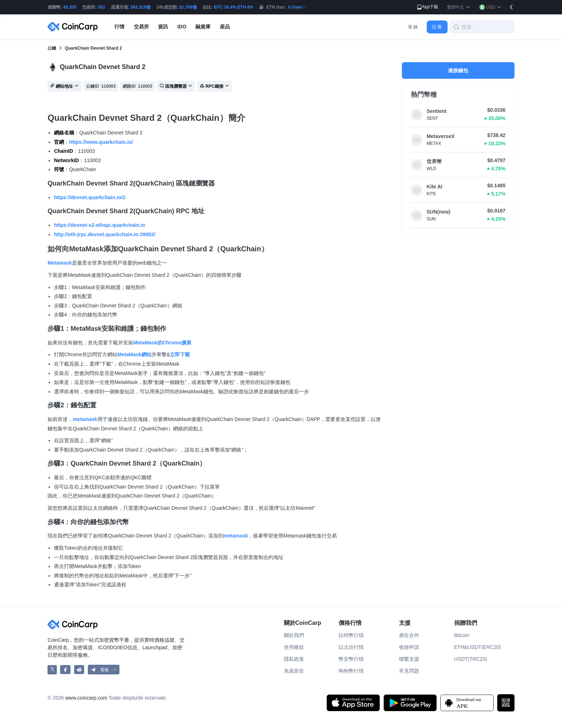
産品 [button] (225, 27)
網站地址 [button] (64, 87)
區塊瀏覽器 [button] (176, 87)
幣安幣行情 (351, 659)
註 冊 (437, 27)
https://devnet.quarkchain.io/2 (90, 197)
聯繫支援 (409, 659)
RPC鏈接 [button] (214, 87)
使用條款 (294, 647)
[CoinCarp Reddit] (79, 670)
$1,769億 (188, 7)
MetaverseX (441, 136)
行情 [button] (119, 27)
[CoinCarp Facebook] (65, 670)
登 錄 (413, 27)
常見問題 (409, 671)
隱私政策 (294, 659)
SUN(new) (439, 212)
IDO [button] (182, 27)
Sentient (437, 111)
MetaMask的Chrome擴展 (162, 343)
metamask (85, 419)
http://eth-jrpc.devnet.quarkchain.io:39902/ (105, 234)
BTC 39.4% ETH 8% (234, 7)
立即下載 (180, 354)
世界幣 (434, 161)
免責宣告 (294, 671)
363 (101, 7)
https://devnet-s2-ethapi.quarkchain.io (99, 225)
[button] (459, 7)
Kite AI (435, 187)
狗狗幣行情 (351, 671)
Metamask (60, 263)
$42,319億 (140, 7)
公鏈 (52, 48)
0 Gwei (297, 7)
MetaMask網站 (134, 354)
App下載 (427, 7)
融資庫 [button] (203, 27)
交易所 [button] (141, 27)
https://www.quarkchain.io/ (101, 142)
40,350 (70, 7)
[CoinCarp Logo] (74, 27)
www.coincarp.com (86, 698)
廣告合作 (409, 635)
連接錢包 (458, 70)
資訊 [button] (163, 27)
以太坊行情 (351, 647)
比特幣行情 (351, 635)
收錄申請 (409, 647)
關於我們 (294, 635)
